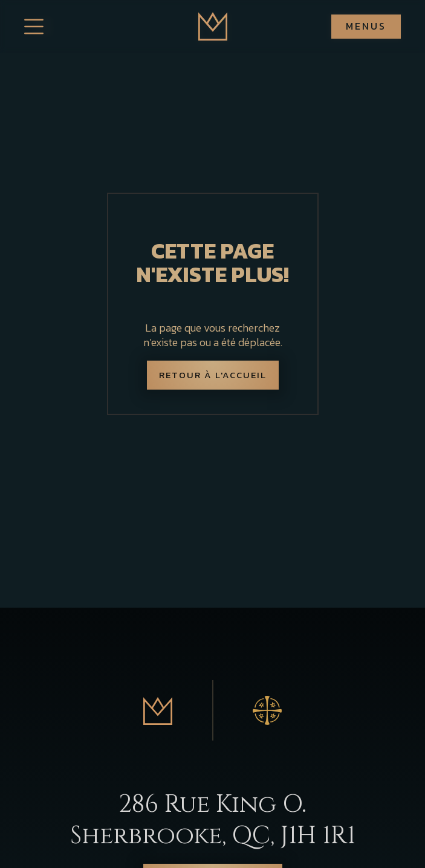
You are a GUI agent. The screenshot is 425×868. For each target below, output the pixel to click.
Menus (366, 26)
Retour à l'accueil (213, 375)
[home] (213, 27)
